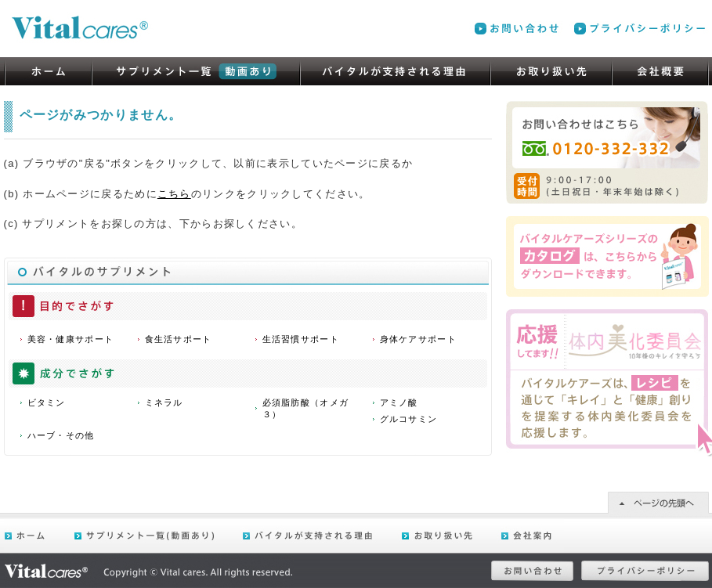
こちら (174, 194)
